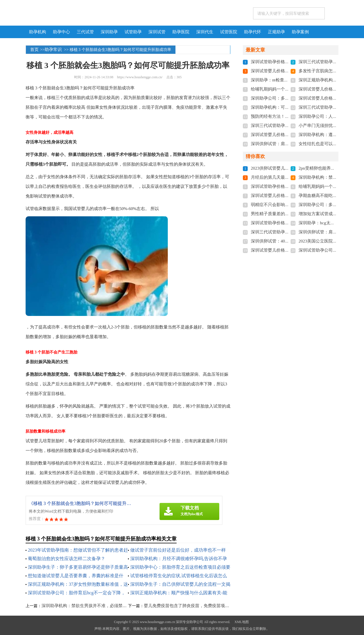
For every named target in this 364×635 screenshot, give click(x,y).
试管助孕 (133, 32)
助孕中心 (61, 32)
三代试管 (85, 32)
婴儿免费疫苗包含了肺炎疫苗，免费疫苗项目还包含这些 (197, 606)
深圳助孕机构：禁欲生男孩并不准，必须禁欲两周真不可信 (97, 606)
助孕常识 (53, 50)
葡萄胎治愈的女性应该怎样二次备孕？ (67, 559)
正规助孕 (276, 32)
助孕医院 (181, 32)
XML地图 (242, 622)
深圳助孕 (109, 32)
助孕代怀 (253, 32)
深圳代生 (205, 32)
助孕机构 (38, 32)
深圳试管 (157, 32)
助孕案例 (300, 32)
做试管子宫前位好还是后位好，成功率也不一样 (178, 550)
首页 (34, 50)
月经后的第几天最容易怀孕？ (279, 177)
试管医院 (229, 32)
